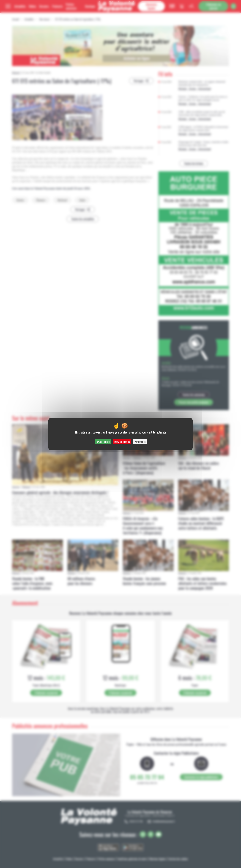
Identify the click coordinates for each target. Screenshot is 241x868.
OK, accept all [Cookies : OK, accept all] (103, 442)
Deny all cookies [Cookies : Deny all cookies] (122, 442)
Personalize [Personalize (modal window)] (140, 442)
